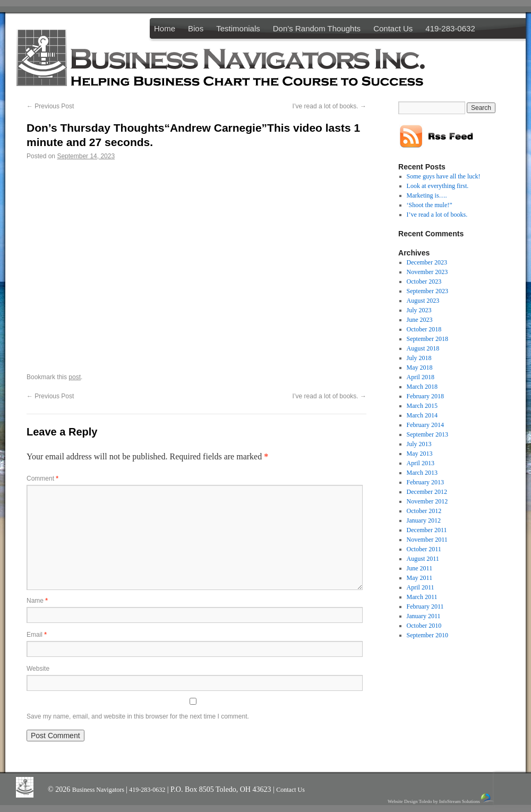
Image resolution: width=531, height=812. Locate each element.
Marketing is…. (427, 195)
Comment (42, 478)
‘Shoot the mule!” (430, 205)
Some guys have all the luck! (444, 176)
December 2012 (427, 492)
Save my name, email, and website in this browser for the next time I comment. (138, 716)
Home (165, 28)
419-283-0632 (450, 28)
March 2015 (422, 406)
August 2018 (423, 348)
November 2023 (427, 272)
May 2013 (420, 454)
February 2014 (425, 425)
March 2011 (422, 597)
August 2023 (423, 301)
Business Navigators (99, 790)
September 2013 (427, 434)
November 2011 (427, 540)
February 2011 (425, 606)
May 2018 (420, 367)
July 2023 (419, 310)
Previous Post (50, 106)
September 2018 (427, 339)
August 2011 (423, 559)
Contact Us (393, 28)
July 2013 (419, 444)
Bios (196, 28)
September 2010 (427, 635)
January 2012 (424, 520)
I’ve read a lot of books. (329, 106)
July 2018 (419, 358)
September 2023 (427, 291)
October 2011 (424, 549)
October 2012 (424, 511)
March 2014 (422, 415)
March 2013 (422, 473)
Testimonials (238, 28)
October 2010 (424, 626)
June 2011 (420, 568)
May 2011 (420, 578)
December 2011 (427, 530)
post (75, 377)
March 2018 (422, 387)
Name (37, 601)
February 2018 (425, 396)
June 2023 (420, 320)
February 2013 (425, 482)
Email (37, 635)
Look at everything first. (438, 186)
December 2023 (427, 262)
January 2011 (424, 616)
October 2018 (424, 329)
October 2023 (424, 281)
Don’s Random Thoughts (317, 28)
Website (38, 669)
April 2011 (421, 587)
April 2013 (421, 463)
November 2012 (427, 501)
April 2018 (421, 377)
